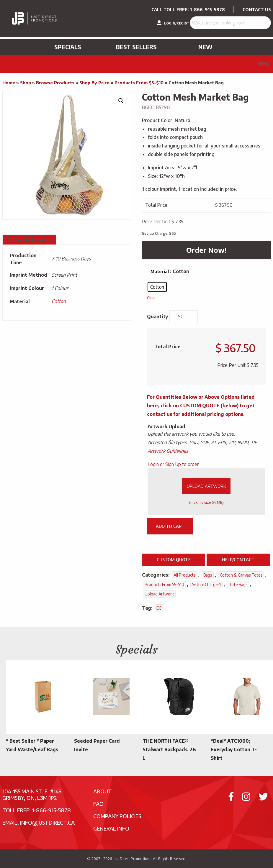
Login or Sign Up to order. (174, 464)
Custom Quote (174, 559)
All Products (184, 575)
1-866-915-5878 (207, 10)
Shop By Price (94, 83)
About (103, 791)
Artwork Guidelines (168, 451)
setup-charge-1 (206, 584)
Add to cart (170, 526)
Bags (208, 575)
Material (160, 271)
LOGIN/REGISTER (175, 23)
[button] (121, 101)
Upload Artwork (206, 486)
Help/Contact (238, 559)
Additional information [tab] (29, 240)
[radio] (157, 287)
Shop (26, 83)
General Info (111, 828)
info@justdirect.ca (47, 822)
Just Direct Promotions (132, 859)
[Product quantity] (183, 316)
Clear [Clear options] (151, 297)
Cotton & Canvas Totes (241, 575)
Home (9, 83)
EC (159, 608)
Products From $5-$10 (139, 83)
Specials (68, 47)
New (205, 47)
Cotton (59, 301)
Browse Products (55, 83)
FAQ (98, 804)
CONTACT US (257, 10)
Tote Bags (238, 584)
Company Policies (117, 816)
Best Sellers (136, 47)
